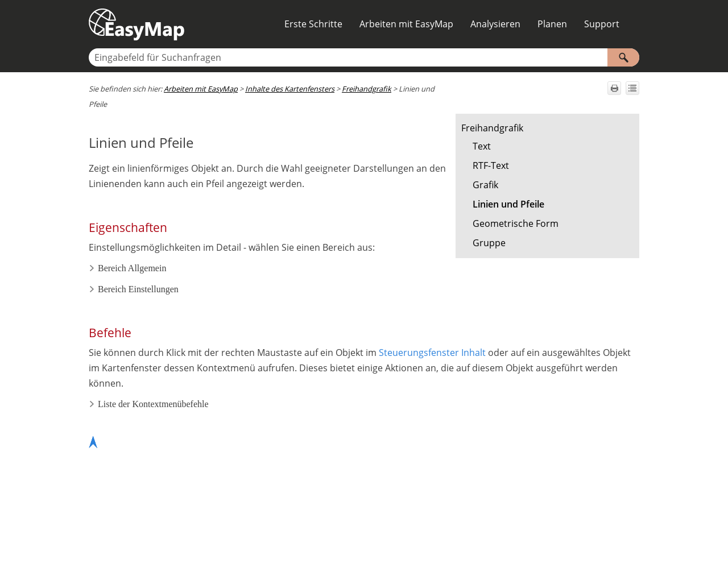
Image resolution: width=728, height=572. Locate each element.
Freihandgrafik (492, 128)
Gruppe (489, 243)
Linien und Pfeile (508, 204)
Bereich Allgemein (127, 268)
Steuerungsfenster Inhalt (432, 353)
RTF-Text (491, 165)
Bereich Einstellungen (134, 289)
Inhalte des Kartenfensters (290, 89)
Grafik (485, 185)
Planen (552, 24)
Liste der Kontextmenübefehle (149, 404)
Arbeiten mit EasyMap (406, 24)
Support (602, 24)
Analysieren (495, 24)
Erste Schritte (313, 24)
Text (482, 146)
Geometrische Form (516, 223)
